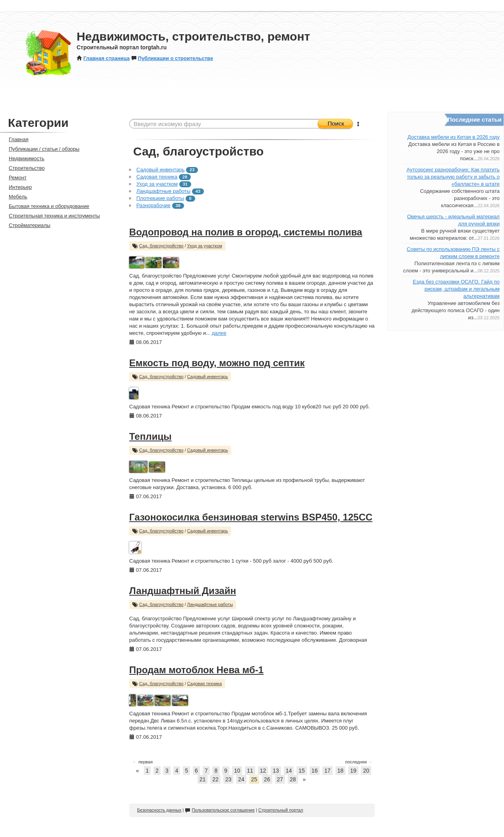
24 (241, 779)
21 (203, 779)
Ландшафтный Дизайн (183, 591)
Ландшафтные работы (163, 191)
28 (293, 779)
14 (289, 771)
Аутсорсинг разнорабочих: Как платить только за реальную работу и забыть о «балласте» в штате (453, 177)
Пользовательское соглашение (220, 810)
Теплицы (150, 436)
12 (263, 771)
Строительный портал (281, 810)
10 (237, 771)
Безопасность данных (159, 810)
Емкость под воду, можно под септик (217, 363)
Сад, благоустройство (161, 246)
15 (302, 771)
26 (267, 779)
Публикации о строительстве (172, 58)
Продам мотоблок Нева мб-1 (196, 670)
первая (142, 762)
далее (219, 333)
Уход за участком (157, 184)
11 (250, 771)
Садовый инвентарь (160, 170)
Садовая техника (157, 177)
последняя (359, 762)
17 (328, 771)
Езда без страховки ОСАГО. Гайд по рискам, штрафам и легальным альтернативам (456, 289)
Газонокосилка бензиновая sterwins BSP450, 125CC (251, 517)
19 (353, 771)
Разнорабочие (153, 205)
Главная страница (103, 58)
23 (229, 779)
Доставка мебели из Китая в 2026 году (454, 137)
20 (366, 771)
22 (215, 779)
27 (280, 779)
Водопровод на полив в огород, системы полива (246, 232)
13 (276, 771)
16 (315, 771)
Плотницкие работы (160, 198)
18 (341, 771)
